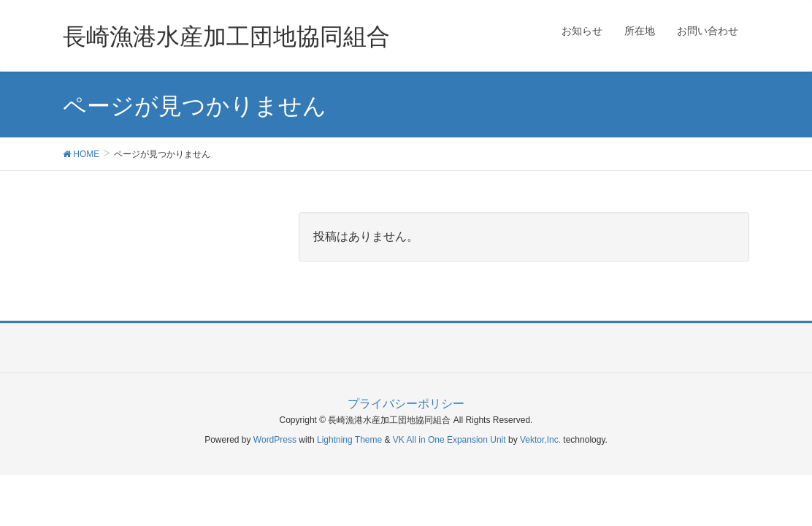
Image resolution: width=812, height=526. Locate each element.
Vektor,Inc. (540, 440)
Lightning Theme (349, 440)
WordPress (275, 440)
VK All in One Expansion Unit (449, 440)
